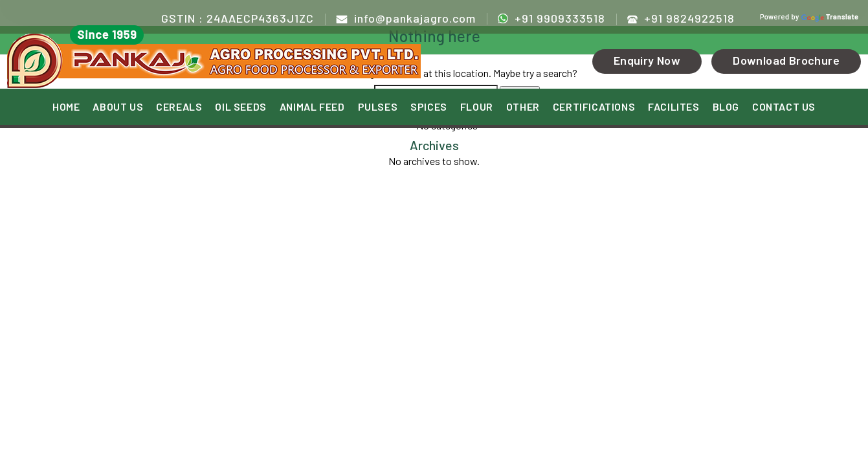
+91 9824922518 (681, 18)
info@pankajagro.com (406, 18)
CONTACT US (784, 107)
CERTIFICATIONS (594, 107)
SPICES (429, 107)
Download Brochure (786, 60)
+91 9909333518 (551, 18)
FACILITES (673, 107)
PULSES (378, 107)
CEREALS (179, 107)
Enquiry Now (647, 60)
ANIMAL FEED (312, 107)
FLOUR (477, 107)
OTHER (523, 107)
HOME (66, 107)
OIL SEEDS (240, 107)
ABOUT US (118, 107)
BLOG (726, 107)
